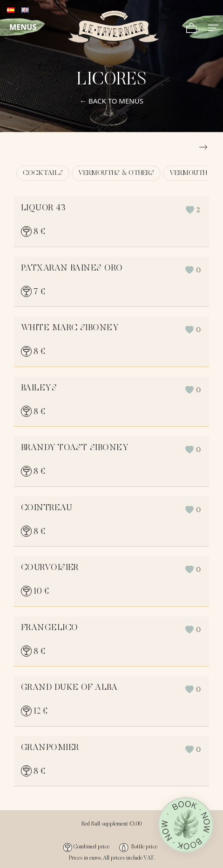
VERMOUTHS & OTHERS (116, 173)
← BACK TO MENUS (111, 101)
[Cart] (192, 27)
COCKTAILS (43, 173)
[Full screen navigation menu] (213, 27)
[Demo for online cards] (113, 27)
